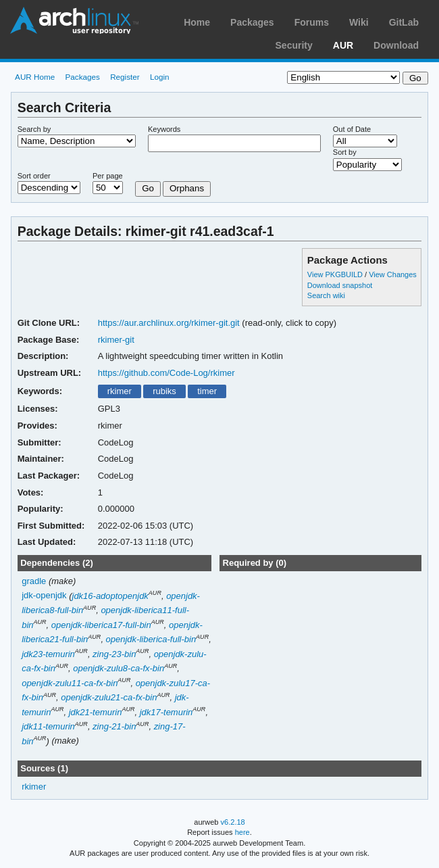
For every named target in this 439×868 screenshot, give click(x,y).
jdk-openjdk (44, 596)
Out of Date (352, 129)
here (242, 832)
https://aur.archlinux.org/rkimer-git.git (169, 323)
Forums (312, 22)
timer (207, 391)
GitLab (404, 22)
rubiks (164, 391)
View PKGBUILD (336, 274)
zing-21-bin (114, 726)
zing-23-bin (114, 654)
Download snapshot (340, 285)
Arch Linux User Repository (74, 20)
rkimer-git (116, 340)
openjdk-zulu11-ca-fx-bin (70, 683)
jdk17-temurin (166, 712)
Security (294, 45)
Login (160, 77)
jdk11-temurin (48, 726)
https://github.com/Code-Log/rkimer (166, 373)
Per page (108, 176)
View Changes (393, 274)
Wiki (359, 22)
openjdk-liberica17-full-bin (101, 625)
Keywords (164, 129)
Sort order (34, 176)
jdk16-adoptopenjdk (110, 596)
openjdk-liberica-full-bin (151, 639)
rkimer (120, 391)
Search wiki (326, 295)
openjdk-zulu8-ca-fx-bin (119, 668)
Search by (34, 129)
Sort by (345, 152)
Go (148, 188)
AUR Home (35, 77)
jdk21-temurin (96, 712)
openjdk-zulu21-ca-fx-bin (109, 697)
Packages (252, 22)
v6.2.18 (233, 822)
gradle (34, 581)
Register (125, 77)
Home (197, 22)
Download (396, 45)
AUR (343, 45)
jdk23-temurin (48, 654)
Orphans (187, 188)
